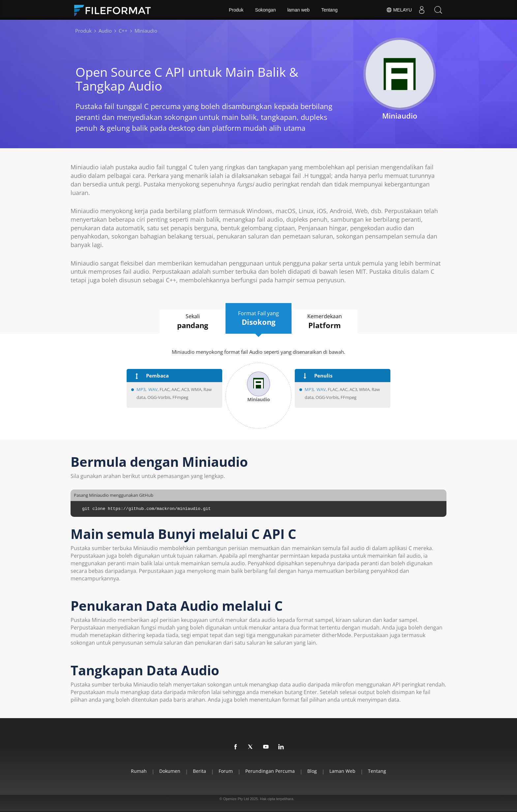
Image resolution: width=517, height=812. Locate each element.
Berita (199, 771)
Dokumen (170, 771)
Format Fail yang (258, 319)
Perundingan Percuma (270, 771)
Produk (236, 10)
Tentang (329, 10)
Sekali (193, 322)
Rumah (139, 771)
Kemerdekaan (325, 322)
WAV (153, 389)
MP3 (141, 389)
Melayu (399, 10)
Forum (226, 771)
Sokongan (265, 10)
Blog (312, 771)
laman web (298, 10)
